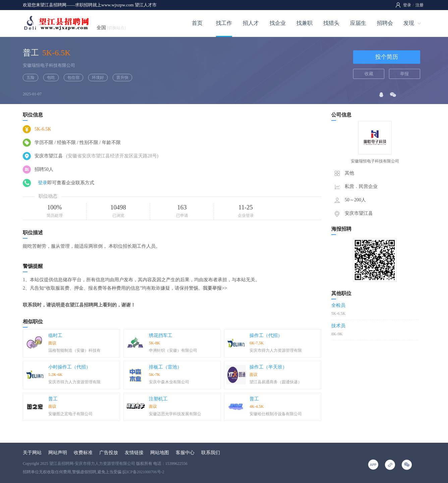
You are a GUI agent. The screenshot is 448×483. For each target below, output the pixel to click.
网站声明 (58, 453)
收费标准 (83, 453)
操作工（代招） (266, 335)
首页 (197, 23)
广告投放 (109, 453)
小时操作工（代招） (69, 367)
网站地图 (160, 453)
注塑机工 (158, 399)
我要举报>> (215, 288)
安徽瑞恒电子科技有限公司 (49, 65)
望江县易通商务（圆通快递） (276, 382)
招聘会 (385, 23)
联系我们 (211, 453)
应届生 (358, 23)
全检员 (338, 305)
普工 (53, 399)
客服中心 (185, 453)
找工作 (224, 23)
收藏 (369, 74)
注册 (419, 5)
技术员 (338, 326)
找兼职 (304, 23)
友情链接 (134, 453)
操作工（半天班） (268, 367)
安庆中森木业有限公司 (169, 382)
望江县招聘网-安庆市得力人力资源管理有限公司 (92, 464)
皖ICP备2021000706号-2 (143, 472)
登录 (407, 5)
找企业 (278, 23)
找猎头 (331, 23)
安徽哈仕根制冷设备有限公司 (276, 414)
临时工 (55, 335)
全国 (111, 28)
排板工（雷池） (165, 367)
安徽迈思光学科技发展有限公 (175, 414)
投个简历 (387, 57)
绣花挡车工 (161, 335)
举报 (404, 74)
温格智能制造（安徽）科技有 (74, 350)
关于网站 (32, 453)
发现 (409, 23)
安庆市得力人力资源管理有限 (276, 350)
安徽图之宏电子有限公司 (70, 414)
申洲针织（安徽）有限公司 (173, 350)
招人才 (251, 23)
